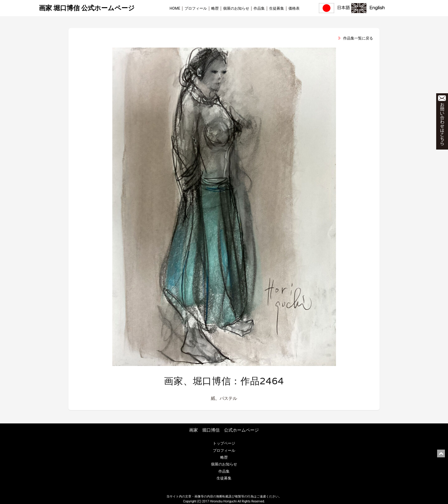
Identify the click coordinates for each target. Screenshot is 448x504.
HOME (175, 8)
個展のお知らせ (236, 8)
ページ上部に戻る (441, 453)
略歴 (215, 8)
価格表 (294, 8)
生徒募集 (277, 8)
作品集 (259, 8)
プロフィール (196, 8)
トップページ (224, 443)
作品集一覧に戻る (358, 38)
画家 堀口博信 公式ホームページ (87, 8)
